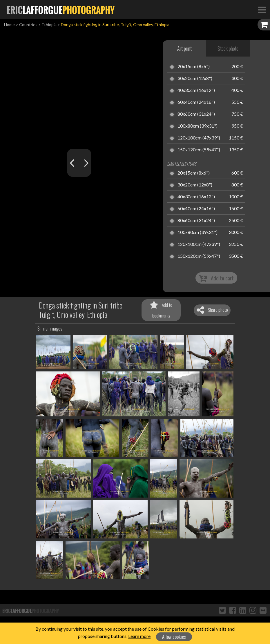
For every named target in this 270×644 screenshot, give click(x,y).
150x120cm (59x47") (199, 150)
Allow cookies (174, 637)
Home (9, 25)
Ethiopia (49, 25)
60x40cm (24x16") (196, 102)
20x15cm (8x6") (194, 67)
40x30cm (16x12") (196, 90)
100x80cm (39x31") (197, 126)
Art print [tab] (184, 48)
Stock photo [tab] (228, 48)
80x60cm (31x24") (196, 114)
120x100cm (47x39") (199, 138)
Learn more (139, 636)
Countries (28, 25)
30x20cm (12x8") (195, 79)
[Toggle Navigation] (262, 10)
